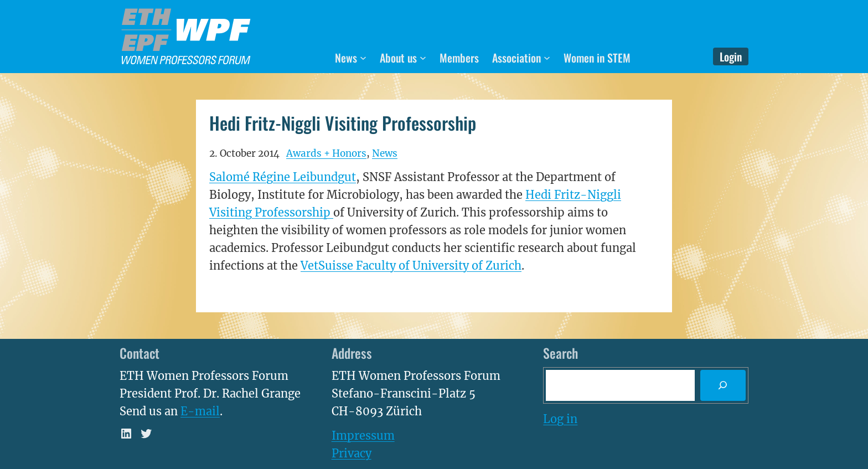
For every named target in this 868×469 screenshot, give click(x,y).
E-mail (200, 411)
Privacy (352, 453)
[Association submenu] (547, 58)
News (385, 153)
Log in (560, 419)
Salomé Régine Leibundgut (283, 177)
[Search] (723, 385)
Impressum (363, 436)
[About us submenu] (423, 58)
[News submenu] (363, 58)
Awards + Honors (326, 153)
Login (731, 56)
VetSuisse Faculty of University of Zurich (411, 266)
